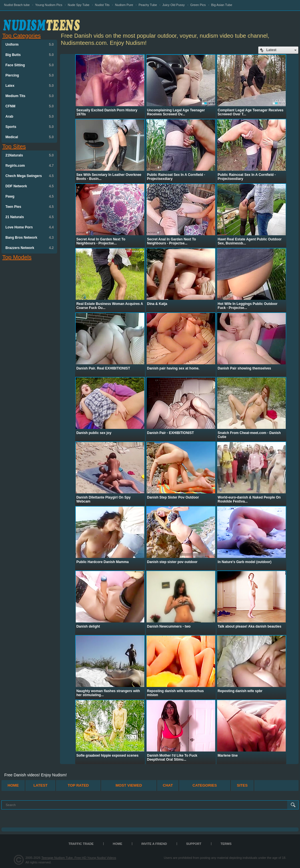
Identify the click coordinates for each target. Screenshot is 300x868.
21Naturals (30, 155)
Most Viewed (129, 785)
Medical (30, 137)
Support (194, 844)
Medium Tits (30, 96)
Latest (41, 785)
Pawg (30, 196)
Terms (226, 844)
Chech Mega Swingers (30, 176)
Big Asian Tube (222, 5)
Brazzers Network (30, 248)
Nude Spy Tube (79, 5)
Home (13, 785)
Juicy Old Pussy (173, 5)
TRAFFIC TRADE (81, 844)
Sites (242, 785)
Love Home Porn (30, 227)
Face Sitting (30, 65)
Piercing (30, 75)
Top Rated (78, 785)
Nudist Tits (102, 5)
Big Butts (30, 55)
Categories (205, 785)
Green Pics (198, 5)
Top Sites (14, 146)
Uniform (30, 45)
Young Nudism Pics (49, 5)
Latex (30, 86)
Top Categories (22, 36)
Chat (168, 785)
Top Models (17, 257)
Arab (30, 116)
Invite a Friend (154, 844)
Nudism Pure (124, 5)
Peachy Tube (148, 5)
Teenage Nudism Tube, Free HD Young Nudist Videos (79, 858)
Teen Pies (30, 207)
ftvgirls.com (30, 166)
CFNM (30, 106)
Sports (30, 127)
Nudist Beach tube (17, 5)
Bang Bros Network (30, 238)
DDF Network (30, 186)
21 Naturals (30, 217)
